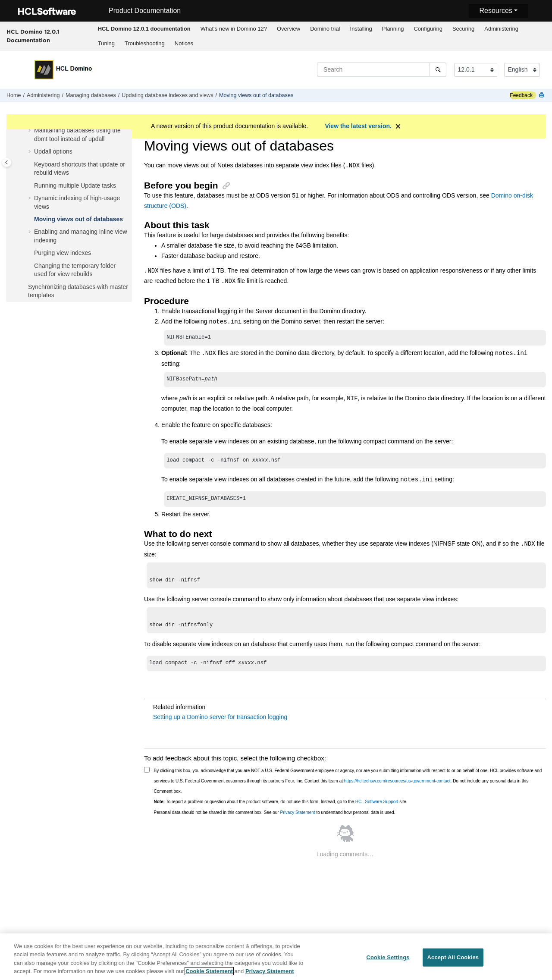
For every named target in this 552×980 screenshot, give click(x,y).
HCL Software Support (377, 809)
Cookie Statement (209, 973)
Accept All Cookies (453, 959)
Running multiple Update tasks (75, 185)
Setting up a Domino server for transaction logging (220, 725)
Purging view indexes (63, 253)
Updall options (53, 151)
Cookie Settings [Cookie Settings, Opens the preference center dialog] (388, 959)
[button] (31, 131)
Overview (289, 29)
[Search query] (382, 69)
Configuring (428, 29)
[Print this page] (543, 96)
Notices (184, 43)
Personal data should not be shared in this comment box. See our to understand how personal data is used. (275, 820)
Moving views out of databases (256, 95)
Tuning (106, 43)
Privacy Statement (297, 820)
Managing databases (91, 95)
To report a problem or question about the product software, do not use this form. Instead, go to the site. (281, 809)
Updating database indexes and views (167, 95)
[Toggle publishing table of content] (7, 162)
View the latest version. (358, 126)
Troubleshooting (145, 43)
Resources (496, 11)
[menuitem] (144, 29)
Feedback (521, 95)
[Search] (438, 69)
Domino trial (325, 29)
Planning (393, 29)
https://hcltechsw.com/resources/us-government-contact (397, 789)
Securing (463, 29)
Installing (361, 29)
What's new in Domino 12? (234, 29)
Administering (501, 29)
